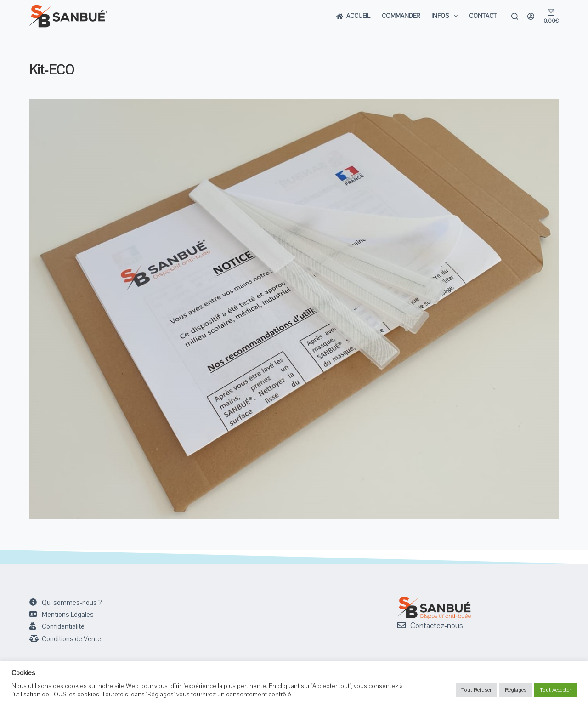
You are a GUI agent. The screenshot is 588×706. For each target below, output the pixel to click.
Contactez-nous (437, 626)
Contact (483, 16)
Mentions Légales (68, 615)
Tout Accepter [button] (555, 690)
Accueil (353, 16)
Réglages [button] (516, 690)
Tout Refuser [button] (476, 690)
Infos (446, 16)
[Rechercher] (515, 16)
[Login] (531, 16)
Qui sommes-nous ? (72, 603)
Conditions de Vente (71, 639)
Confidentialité (63, 626)
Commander (401, 16)
